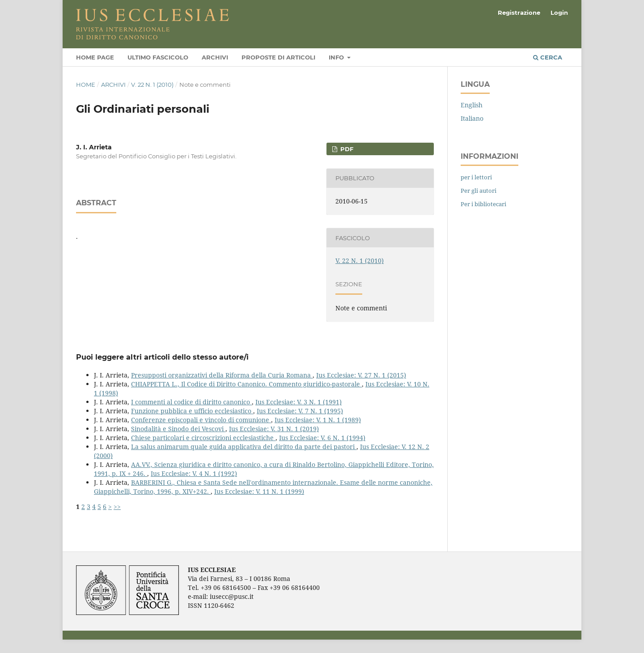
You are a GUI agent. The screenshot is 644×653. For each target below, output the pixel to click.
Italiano (472, 118)
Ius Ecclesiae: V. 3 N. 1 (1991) (299, 402)
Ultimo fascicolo (158, 57)
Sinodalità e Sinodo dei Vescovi (178, 429)
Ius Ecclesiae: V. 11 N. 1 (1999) (259, 491)
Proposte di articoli (278, 57)
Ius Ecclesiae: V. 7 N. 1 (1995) (300, 411)
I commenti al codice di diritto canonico (191, 402)
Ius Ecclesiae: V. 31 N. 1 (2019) (274, 429)
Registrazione (519, 13)
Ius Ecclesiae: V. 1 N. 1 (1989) (318, 420)
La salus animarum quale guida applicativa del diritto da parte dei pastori (244, 447)
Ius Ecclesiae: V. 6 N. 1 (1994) (322, 438)
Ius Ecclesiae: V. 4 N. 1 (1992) (194, 473)
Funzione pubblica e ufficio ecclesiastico (192, 411)
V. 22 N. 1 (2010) (152, 85)
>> (117, 507)
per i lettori (476, 177)
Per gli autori (479, 191)
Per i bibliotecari (483, 204)
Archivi (215, 57)
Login (559, 13)
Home (86, 85)
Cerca (548, 57)
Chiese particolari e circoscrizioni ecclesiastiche (203, 438)
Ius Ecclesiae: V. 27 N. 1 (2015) (361, 375)
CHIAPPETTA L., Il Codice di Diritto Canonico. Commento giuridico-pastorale (246, 384)
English (472, 105)
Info (337, 57)
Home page (95, 57)
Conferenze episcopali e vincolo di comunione (201, 420)
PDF (346, 149)
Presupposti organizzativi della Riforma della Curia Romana (222, 375)
